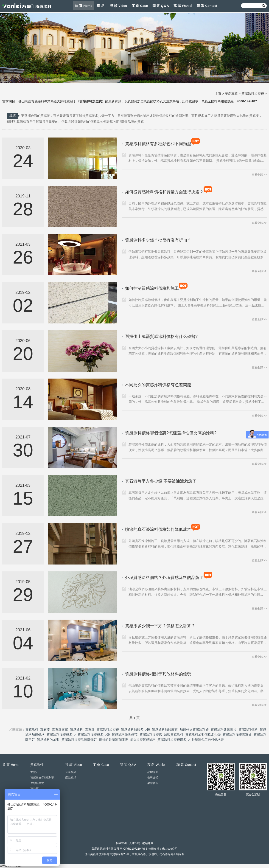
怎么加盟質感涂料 (143, 740)
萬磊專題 (231, 94)
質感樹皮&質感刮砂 (42, 778)
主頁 (218, 94)
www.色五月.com (12, 866)
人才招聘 (134, 843)
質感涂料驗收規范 (125, 735)
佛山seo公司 (170, 849)
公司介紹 (153, 778)
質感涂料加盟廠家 (165, 730)
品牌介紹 (153, 772)
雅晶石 (34, 789)
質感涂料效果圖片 (224, 730)
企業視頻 (71, 772)
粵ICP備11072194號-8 (134, 849)
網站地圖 (148, 843)
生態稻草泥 (37, 783)
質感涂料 (32, 730)
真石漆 (45, 730)
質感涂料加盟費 (253, 94)
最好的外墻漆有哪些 (113, 740)
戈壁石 (34, 772)
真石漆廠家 (60, 730)
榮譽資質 (153, 783)
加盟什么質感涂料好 (194, 730)
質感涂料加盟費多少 (61, 735)
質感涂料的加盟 (48, 740)
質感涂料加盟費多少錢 (94, 735)
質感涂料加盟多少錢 (135, 730)
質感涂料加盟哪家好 (237, 735)
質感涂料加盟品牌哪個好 (79, 740)
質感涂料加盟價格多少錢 (203, 735)
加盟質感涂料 (174, 735)
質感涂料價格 (248, 730)
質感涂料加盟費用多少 (174, 740)
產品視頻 (71, 778)
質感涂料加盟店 (151, 735)
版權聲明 (121, 843)
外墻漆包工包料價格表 (208, 740)
